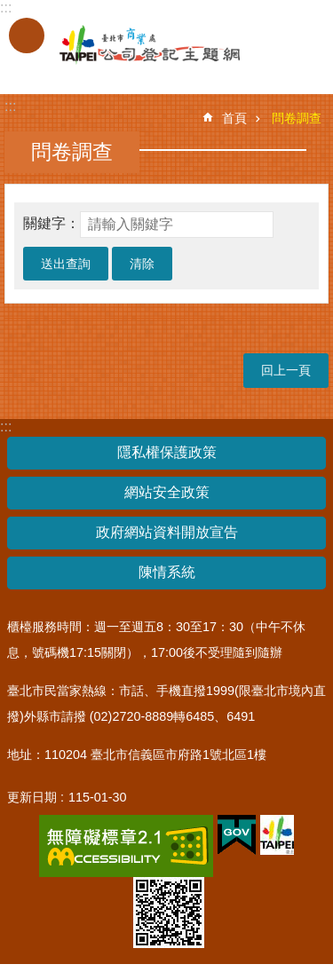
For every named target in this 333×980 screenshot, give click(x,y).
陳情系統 (167, 572)
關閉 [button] (27, 36)
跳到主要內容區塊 (9, 9)
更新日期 (32, 797)
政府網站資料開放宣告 (167, 532)
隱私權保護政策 (167, 452)
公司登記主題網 (133, 45)
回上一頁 (286, 370)
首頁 (234, 118)
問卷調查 (297, 118)
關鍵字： (52, 223)
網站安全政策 (167, 492)
